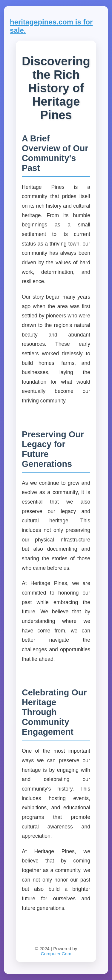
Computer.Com (56, 954)
